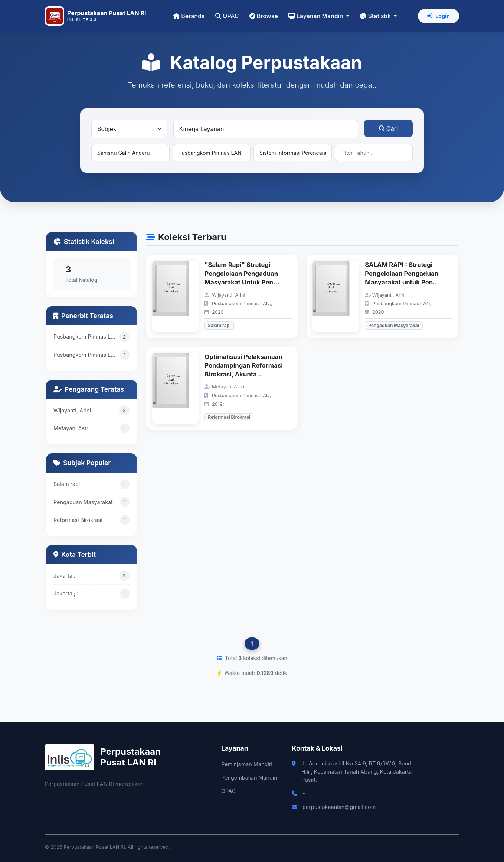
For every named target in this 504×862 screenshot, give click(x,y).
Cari (389, 128)
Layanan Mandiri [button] (317, 16)
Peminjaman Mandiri (247, 764)
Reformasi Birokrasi (78, 520)
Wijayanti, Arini (72, 410)
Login (438, 16)
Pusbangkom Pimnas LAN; (87, 355)
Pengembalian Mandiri (249, 778)
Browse (264, 16)
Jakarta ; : (66, 593)
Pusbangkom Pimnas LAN (86, 337)
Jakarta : (64, 576)
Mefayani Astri (72, 428)
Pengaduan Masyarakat (83, 502)
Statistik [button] (376, 16)
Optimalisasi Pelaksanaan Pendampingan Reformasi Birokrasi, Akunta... (244, 365)
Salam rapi (67, 484)
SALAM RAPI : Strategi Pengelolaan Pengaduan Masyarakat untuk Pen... (402, 273)
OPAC (227, 16)
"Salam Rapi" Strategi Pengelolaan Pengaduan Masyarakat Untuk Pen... (242, 273)
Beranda (189, 16)
